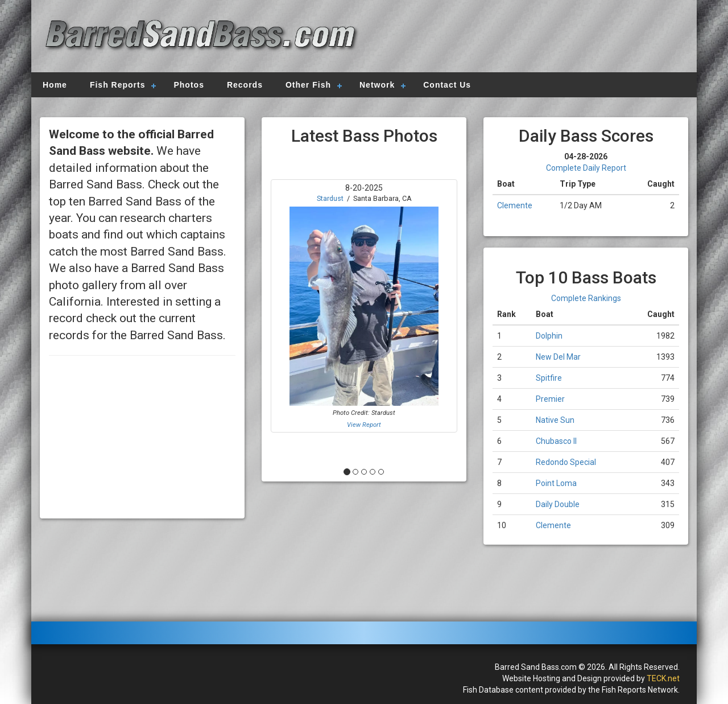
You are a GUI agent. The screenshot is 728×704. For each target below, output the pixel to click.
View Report (364, 425)
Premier (550, 399)
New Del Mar (558, 357)
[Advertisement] (524, 37)
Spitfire (549, 378)
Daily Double (558, 504)
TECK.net (663, 678)
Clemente (515, 205)
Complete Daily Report (586, 168)
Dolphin (549, 336)
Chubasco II (556, 441)
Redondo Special (566, 462)
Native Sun (555, 420)
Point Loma (556, 483)
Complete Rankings (586, 298)
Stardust (330, 198)
